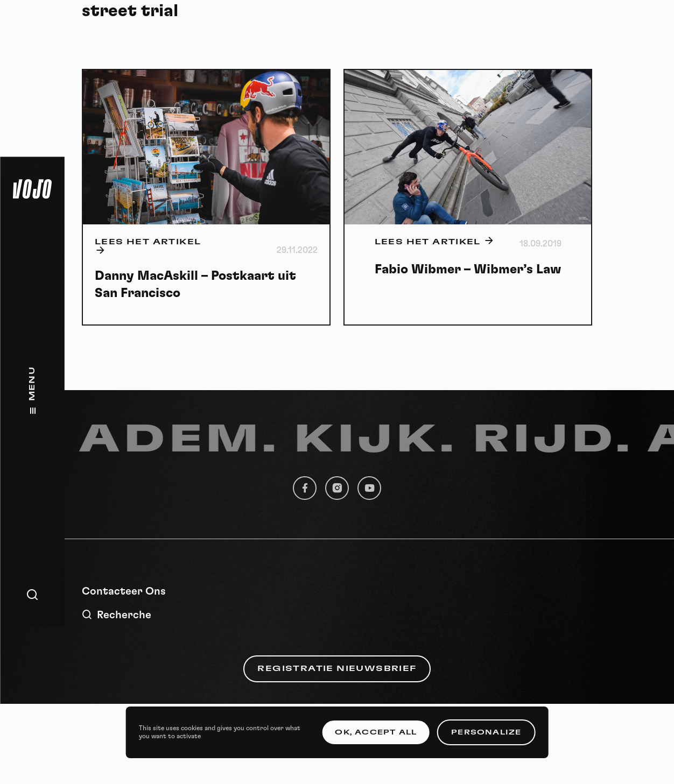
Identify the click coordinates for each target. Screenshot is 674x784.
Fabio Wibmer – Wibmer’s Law (468, 270)
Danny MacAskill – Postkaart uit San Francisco (195, 285)
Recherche (117, 615)
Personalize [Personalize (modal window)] (486, 732)
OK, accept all (376, 732)
